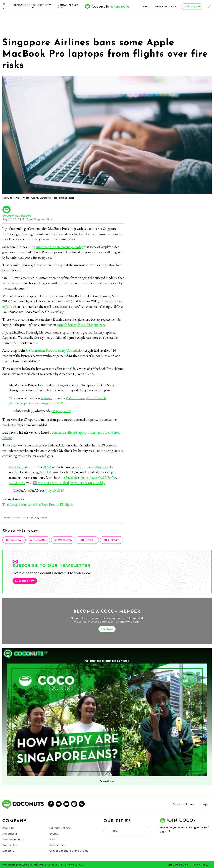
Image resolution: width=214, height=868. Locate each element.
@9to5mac (16, 403)
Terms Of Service (177, 864)
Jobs (52, 839)
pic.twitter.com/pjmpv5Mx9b (44, 403)
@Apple (46, 398)
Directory (8, 850)
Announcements (13, 839)
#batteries (102, 467)
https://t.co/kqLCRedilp (88, 483)
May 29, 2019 (61, 411)
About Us (8, 828)
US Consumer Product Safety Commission (55, 350)
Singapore (20, 518)
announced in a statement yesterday (59, 247)
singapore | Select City (32, 6)
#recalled (45, 472)
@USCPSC (17, 483)
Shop (146, 7)
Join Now (107, 629)
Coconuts (110, 7)
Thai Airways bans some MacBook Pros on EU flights (38, 504)
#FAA (47, 467)
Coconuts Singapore (19, 216)
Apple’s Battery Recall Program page (81, 325)
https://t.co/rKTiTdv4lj (54, 483)
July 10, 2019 (55, 490)
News (34, 518)
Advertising (10, 833)
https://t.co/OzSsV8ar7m (99, 478)
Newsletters (166, 7)
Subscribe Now (25, 581)
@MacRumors (75, 398)
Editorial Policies (60, 828)
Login (210, 7)
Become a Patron (184, 804)
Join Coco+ (192, 7)
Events (54, 833)
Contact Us (9, 844)
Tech (44, 518)
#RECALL (17, 467)
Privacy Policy (199, 864)
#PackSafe (71, 478)
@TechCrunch (96, 398)
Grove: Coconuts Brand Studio (69, 850)
